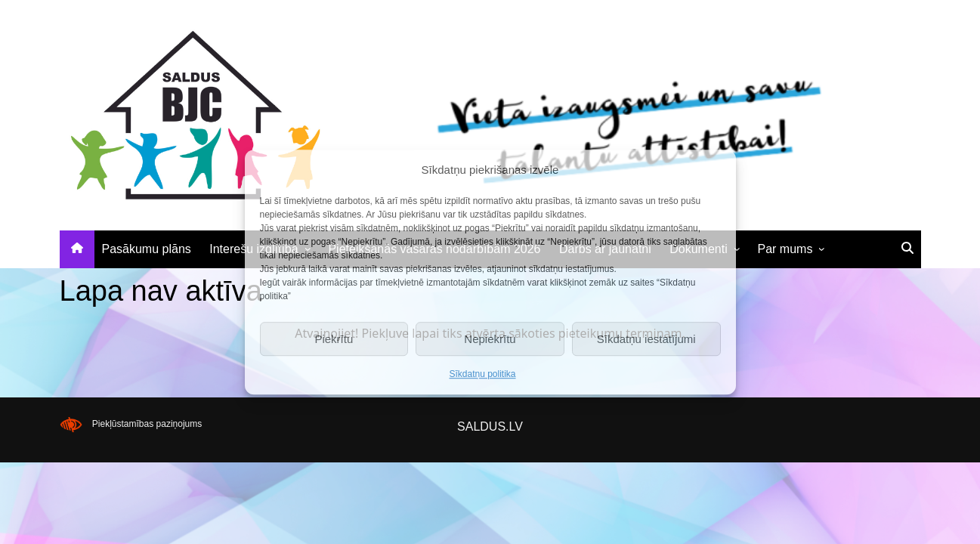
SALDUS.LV (490, 427)
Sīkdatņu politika (482, 374)
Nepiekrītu (490, 339)
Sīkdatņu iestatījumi (646, 339)
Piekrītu (334, 339)
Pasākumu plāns (147, 249)
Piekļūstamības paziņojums (147, 424)
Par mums (785, 249)
